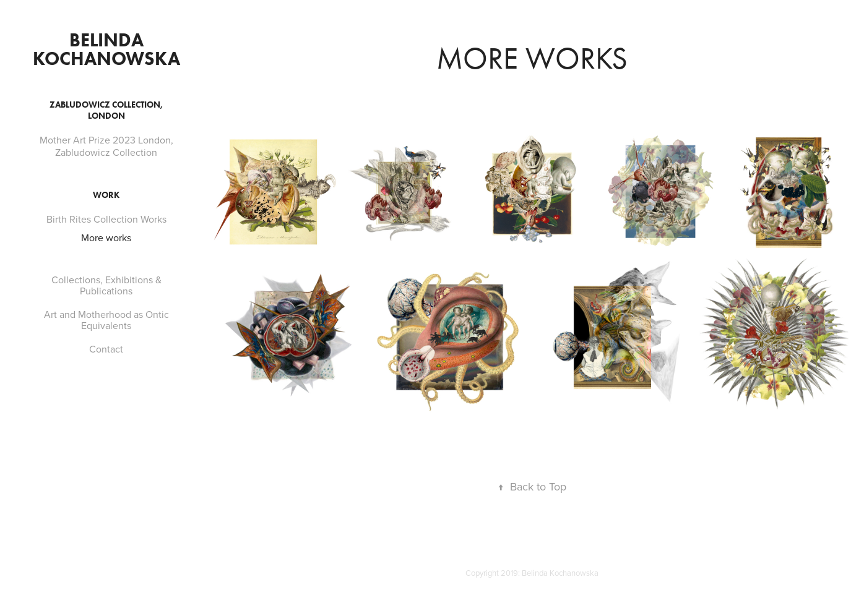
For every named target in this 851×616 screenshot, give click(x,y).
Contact (106, 349)
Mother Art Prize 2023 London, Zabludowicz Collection (106, 146)
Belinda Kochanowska (106, 49)
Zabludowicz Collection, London (106, 110)
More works (106, 237)
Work (106, 195)
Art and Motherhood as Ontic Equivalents (106, 320)
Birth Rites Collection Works (106, 219)
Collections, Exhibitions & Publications (106, 285)
